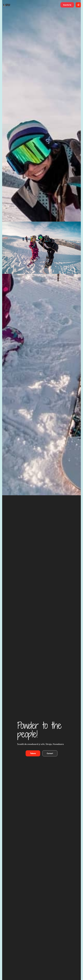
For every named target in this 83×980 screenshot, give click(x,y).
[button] (67, 5)
